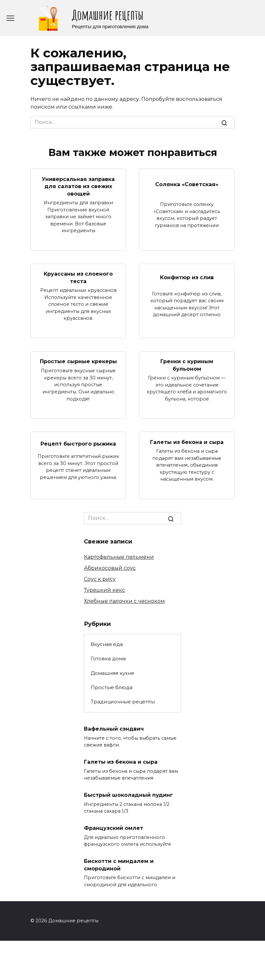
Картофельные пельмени (119, 557)
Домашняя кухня (112, 673)
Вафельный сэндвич (114, 729)
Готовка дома (108, 658)
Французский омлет (114, 828)
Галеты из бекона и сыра (187, 442)
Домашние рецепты (108, 15)
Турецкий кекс (104, 590)
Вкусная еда (107, 644)
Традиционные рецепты (123, 702)
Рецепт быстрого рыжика (78, 444)
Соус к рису (100, 579)
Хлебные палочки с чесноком (124, 601)
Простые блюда (112, 687)
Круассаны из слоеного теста (78, 277)
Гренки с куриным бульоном (187, 365)
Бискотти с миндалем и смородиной (119, 865)
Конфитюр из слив (187, 277)
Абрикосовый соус (110, 568)
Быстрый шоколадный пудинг (128, 795)
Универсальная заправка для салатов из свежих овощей (78, 186)
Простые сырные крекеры (78, 361)
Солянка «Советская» (187, 184)
